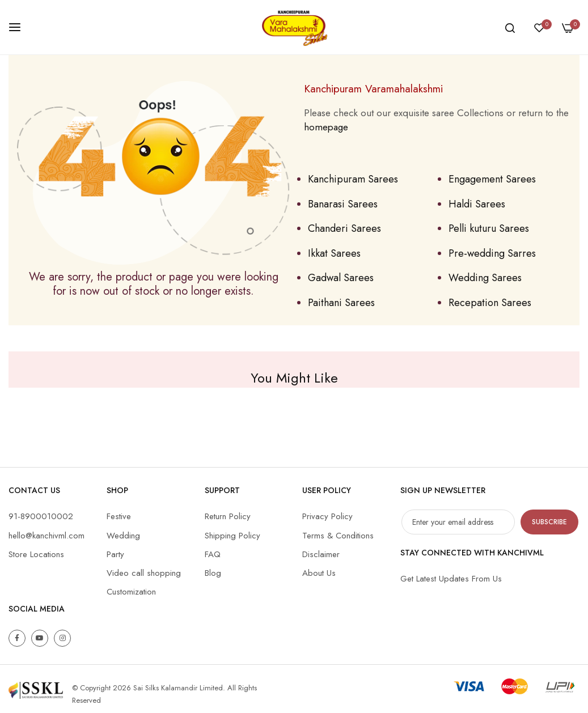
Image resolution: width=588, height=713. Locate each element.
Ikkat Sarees (334, 253)
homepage (326, 127)
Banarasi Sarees (343, 204)
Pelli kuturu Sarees (489, 228)
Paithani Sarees (341, 303)
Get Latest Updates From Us (451, 579)
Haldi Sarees (477, 204)
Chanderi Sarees (344, 228)
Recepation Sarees (490, 303)
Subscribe (549, 522)
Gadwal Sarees (341, 278)
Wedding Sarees (485, 278)
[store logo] (294, 27)
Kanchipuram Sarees (353, 179)
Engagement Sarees (492, 179)
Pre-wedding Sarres (492, 253)
